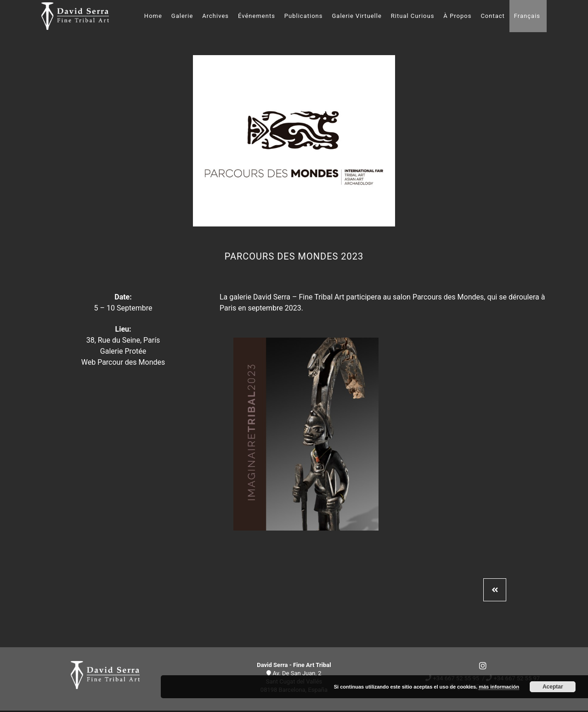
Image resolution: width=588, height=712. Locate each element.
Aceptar (553, 687)
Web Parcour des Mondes (123, 362)
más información (499, 687)
